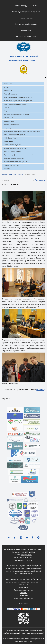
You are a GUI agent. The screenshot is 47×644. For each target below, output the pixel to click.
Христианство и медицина (12, 145)
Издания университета (11, 124)
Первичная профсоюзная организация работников (21, 155)
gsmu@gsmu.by (26, 555)
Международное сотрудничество (15, 104)
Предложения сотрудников (26, 36)
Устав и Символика (10, 94)
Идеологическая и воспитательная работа (18, 97)
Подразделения (9, 121)
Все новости (39, 180)
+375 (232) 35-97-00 (28, 552)
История (6, 87)
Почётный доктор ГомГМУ (12, 152)
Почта (34, 6)
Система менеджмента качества (15, 148)
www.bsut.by (41, 390)
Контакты (23, 593)
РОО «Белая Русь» (10, 138)
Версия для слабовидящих (26, 24)
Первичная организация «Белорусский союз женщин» (22, 131)
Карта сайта (26, 30)
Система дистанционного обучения (26, 12)
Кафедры (7, 118)
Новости (20, 174)
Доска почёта (8, 141)
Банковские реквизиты (23, 560)
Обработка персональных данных (15, 162)
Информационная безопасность (15, 158)
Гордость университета (11, 128)
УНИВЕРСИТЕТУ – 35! (11, 165)
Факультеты (8, 111)
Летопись (7, 168)
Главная (4, 174)
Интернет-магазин (26, 18)
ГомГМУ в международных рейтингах (16, 114)
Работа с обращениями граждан (15, 135)
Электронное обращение (24, 598)
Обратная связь (23, 595)
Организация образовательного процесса (18, 101)
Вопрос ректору (21, 6)
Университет (8, 84)
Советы (6, 108)
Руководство (8, 91)
